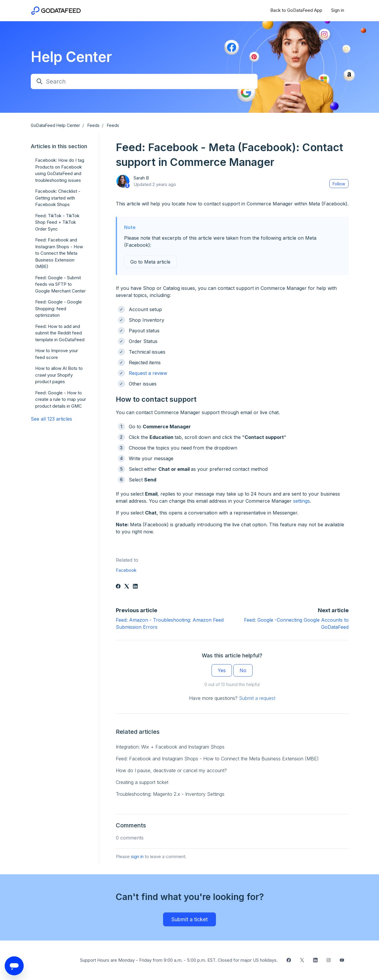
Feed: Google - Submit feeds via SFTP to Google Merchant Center (60, 284)
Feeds (93, 125)
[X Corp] (127, 587)
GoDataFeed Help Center (55, 125)
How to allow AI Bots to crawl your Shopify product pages (59, 375)
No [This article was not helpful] (243, 670)
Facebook (126, 570)
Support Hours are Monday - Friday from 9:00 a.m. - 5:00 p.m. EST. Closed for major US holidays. (179, 960)
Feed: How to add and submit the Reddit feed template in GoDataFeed (60, 333)
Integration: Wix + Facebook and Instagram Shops (170, 747)
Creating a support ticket (142, 782)
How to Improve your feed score (57, 354)
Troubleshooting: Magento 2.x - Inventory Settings (170, 794)
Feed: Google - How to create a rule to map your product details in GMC (61, 399)
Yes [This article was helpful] (222, 670)
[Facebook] (118, 587)
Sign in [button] (338, 10)
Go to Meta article (150, 262)
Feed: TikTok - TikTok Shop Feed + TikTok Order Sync (57, 222)
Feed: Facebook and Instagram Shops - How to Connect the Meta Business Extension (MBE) (217, 759)
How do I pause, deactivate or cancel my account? (171, 770)
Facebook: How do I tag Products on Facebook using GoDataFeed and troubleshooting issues (60, 170)
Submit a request (257, 698)
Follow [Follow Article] (339, 184)
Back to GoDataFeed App (296, 10)
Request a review (148, 373)
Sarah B (141, 178)
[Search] (144, 81)
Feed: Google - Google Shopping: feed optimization (58, 308)
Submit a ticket (189, 919)
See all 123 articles (51, 419)
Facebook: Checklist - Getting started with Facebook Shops (58, 198)
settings (301, 501)
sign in (137, 856)
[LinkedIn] (135, 587)
